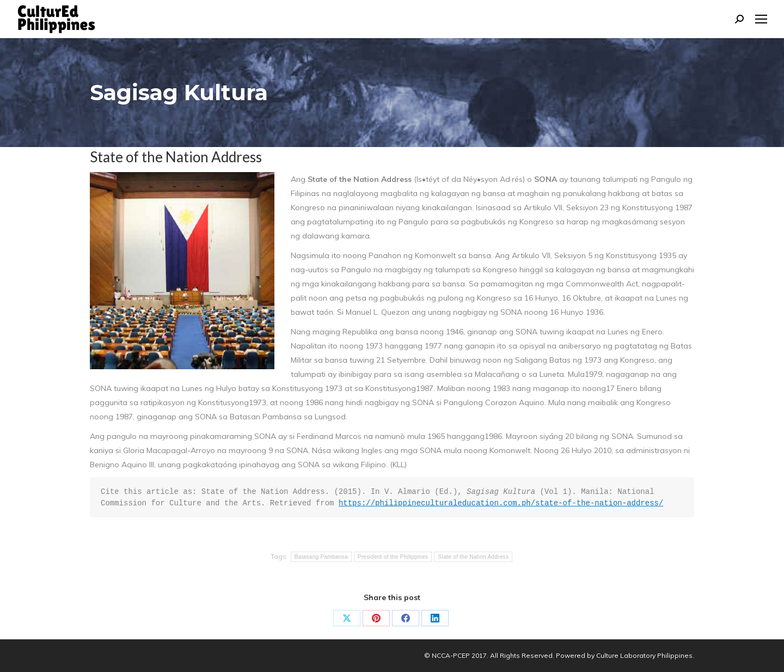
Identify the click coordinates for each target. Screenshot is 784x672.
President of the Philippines (393, 557)
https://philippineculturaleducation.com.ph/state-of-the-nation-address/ (501, 503)
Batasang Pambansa (321, 557)
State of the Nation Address (473, 557)
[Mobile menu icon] (761, 19)
